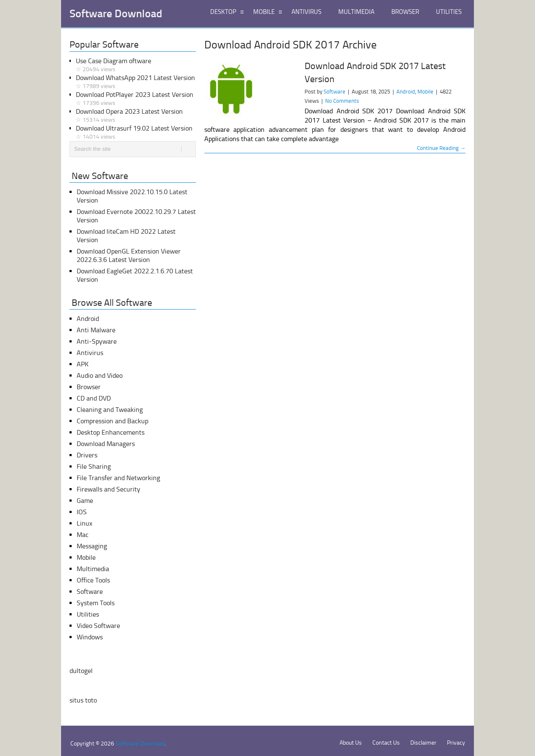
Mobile (425, 92)
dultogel (81, 671)
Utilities (88, 614)
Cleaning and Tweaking (110, 410)
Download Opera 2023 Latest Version (136, 116)
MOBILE (264, 12)
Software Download (116, 14)
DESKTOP (223, 12)
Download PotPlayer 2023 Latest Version (136, 99)
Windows (90, 637)
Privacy (456, 743)
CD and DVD (94, 398)
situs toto (83, 700)
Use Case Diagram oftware (136, 65)
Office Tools (93, 580)
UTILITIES (449, 12)
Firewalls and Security (108, 489)
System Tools (96, 603)
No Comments (342, 101)
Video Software (98, 626)
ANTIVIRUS (306, 12)
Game (85, 501)
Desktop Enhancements (111, 432)
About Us (351, 743)
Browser (89, 387)
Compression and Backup (112, 421)
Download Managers (106, 444)
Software (334, 92)
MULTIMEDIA (356, 12)
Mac (83, 535)
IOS (82, 512)
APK (83, 364)
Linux (84, 523)
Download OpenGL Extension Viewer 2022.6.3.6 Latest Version (129, 255)
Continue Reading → (441, 148)
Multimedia (93, 569)
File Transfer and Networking (118, 478)
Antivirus (90, 353)
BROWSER (405, 12)
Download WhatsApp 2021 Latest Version (136, 82)
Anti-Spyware (97, 341)
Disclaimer (423, 743)
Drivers (87, 455)
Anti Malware (96, 330)
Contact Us (386, 743)
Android (406, 92)
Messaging (92, 546)
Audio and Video (100, 375)
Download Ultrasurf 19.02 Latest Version (136, 133)
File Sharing (94, 466)
